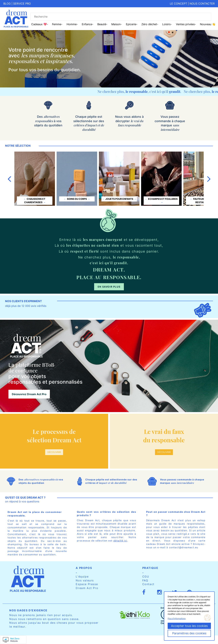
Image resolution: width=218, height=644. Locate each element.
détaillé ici (120, 541)
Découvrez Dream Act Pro (29, 394)
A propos (84, 568)
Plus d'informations (177, 619)
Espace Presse (87, 584)
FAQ (145, 580)
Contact (148, 584)
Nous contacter (202, 4)
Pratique (150, 568)
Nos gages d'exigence (28, 610)
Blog (7, 4)
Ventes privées (185, 24)
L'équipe (82, 577)
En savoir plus (109, 287)
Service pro (22, 4)
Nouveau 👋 (208, 24)
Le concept (178, 4)
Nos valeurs (85, 580)
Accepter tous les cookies (189, 626)
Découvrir (54, 452)
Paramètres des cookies (189, 633)
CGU (146, 577)
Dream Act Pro (87, 588)
